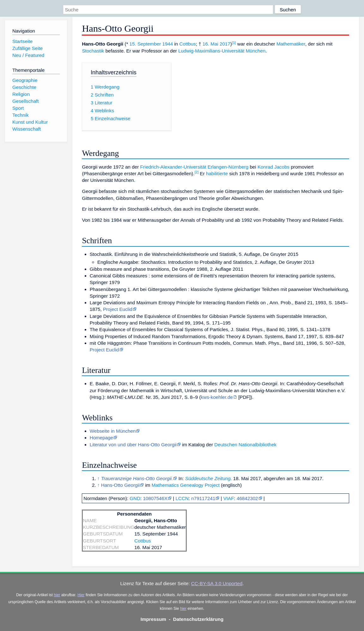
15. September (145, 44)
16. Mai (210, 44)
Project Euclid (118, 309)
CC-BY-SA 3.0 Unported (217, 583)
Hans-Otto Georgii (120, 485)
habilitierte (217, 173)
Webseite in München (113, 431)
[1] (234, 43)
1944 (167, 44)
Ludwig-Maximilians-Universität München (222, 51)
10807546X (155, 498)
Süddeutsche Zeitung (208, 478)
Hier (81, 595)
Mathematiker (291, 44)
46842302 (247, 498)
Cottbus (188, 44)
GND (135, 498)
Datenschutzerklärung (198, 619)
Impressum (153, 619)
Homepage (101, 438)
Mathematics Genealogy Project (186, 485)
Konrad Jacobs (273, 167)
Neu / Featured (28, 55)
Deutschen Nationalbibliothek (245, 445)
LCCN (182, 498)
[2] (197, 172)
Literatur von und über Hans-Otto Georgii (133, 445)
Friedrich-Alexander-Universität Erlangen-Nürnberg (194, 167)
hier (57, 595)
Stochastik (93, 51)
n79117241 (203, 498)
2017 (225, 44)
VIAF (229, 498)
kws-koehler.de (217, 397)
